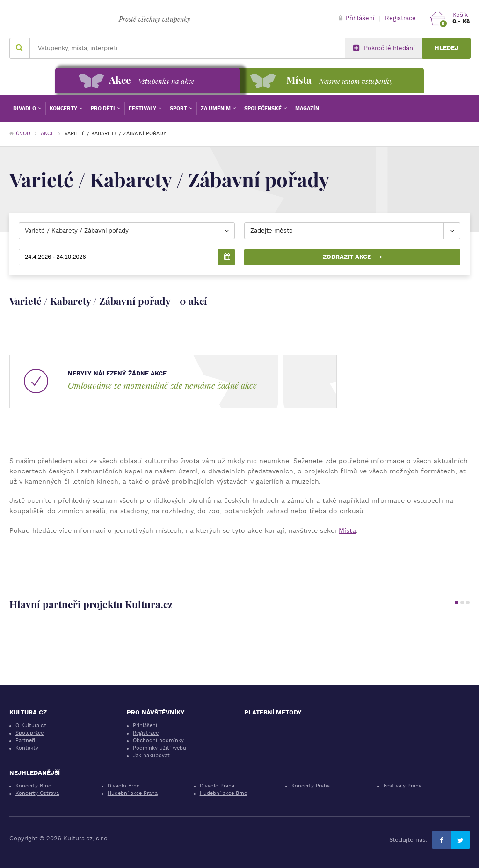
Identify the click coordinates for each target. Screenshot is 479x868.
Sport (179, 108)
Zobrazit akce (352, 257)
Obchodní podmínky (158, 740)
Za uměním (216, 108)
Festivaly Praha (403, 786)
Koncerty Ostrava (37, 793)
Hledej (446, 48)
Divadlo (25, 108)
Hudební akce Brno (224, 793)
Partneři (25, 740)
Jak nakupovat (151, 755)
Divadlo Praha (217, 786)
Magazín (307, 108)
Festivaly (143, 108)
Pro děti (104, 108)
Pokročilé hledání (384, 48)
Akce (48, 134)
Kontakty (27, 748)
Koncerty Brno (33, 786)
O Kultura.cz (31, 725)
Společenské (264, 108)
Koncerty (64, 108)
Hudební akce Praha (133, 793)
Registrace (400, 18)
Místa (347, 530)
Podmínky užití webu (160, 748)
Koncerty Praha (311, 786)
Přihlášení (356, 18)
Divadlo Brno (124, 786)
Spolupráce (29, 733)
